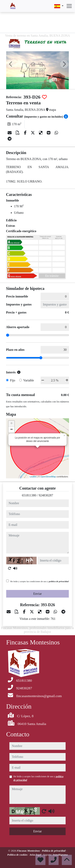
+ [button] (11, 424)
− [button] (11, 430)
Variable (28, 380)
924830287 (46, 495)
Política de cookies (18, 855)
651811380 (29, 495)
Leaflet (33, 477)
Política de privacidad (54, 851)
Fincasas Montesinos (29, 851)
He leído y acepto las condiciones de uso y (39, 581)
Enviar (37, 594)
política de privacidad (59, 581)
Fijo (13, 380)
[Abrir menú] (69, 6)
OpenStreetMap (48, 477)
